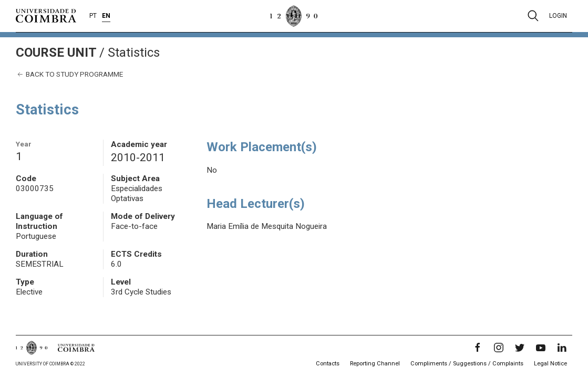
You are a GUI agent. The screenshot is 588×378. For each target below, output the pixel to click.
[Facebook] (478, 348)
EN (106, 16)
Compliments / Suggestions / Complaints (467, 364)
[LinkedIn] (562, 348)
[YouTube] (541, 348)
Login (558, 16)
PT (93, 16)
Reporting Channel (375, 364)
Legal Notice (550, 364)
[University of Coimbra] (46, 15)
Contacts (328, 364)
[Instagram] (499, 348)
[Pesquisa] (533, 16)
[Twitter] (520, 348)
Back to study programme (69, 74)
